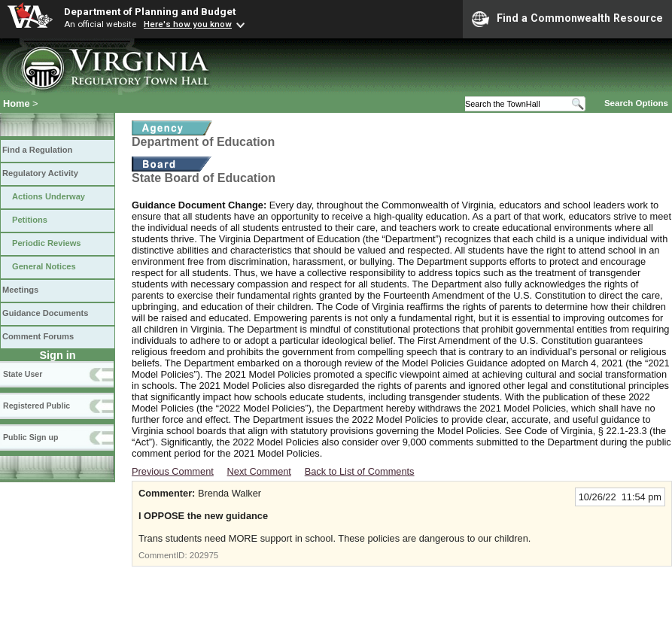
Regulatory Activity (40, 173)
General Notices (44, 266)
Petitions (30, 220)
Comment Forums (38, 336)
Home (17, 103)
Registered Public (36, 406)
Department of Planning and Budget (150, 11)
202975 (204, 555)
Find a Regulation (37, 150)
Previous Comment (173, 471)
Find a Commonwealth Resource (567, 19)
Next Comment (259, 471)
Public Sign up (30, 437)
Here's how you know (188, 24)
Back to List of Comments (360, 471)
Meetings (20, 290)
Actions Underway (49, 196)
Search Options (636, 103)
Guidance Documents (45, 313)
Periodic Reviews (47, 243)
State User (23, 374)
